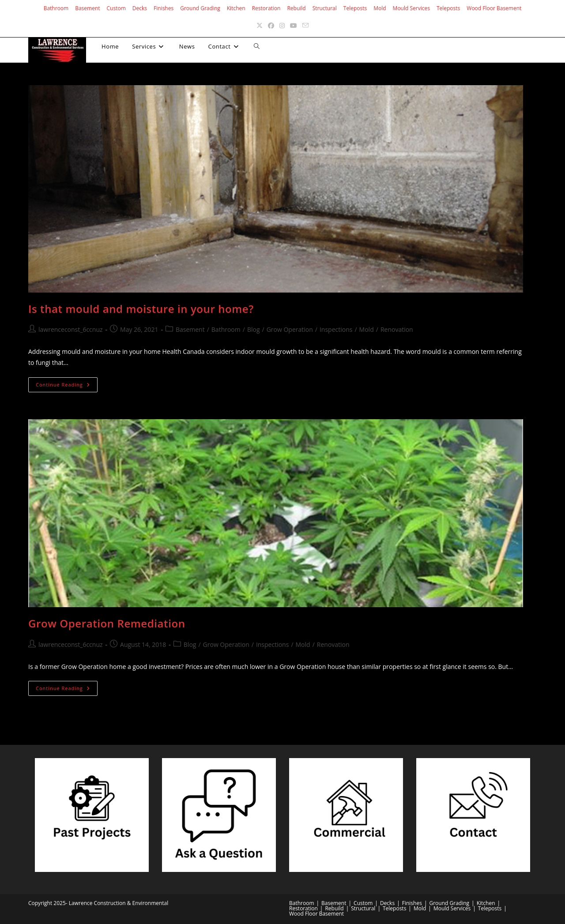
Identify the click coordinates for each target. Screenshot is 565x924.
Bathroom (56, 8)
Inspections (336, 329)
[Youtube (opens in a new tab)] (294, 25)
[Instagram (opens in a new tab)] (282, 25)
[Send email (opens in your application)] (305, 25)
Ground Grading (200, 8)
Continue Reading (67, 386)
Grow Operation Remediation (107, 623)
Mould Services (411, 8)
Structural (325, 8)
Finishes (164, 8)
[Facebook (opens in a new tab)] (271, 25)
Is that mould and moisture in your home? (141, 309)
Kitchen (236, 8)
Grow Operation (290, 329)
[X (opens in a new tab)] (260, 25)
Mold (380, 8)
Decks (140, 8)
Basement (87, 8)
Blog (254, 329)
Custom (116, 8)
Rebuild (296, 8)
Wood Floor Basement (494, 8)
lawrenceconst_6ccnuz (71, 329)
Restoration (266, 8)
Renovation (397, 329)
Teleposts (355, 8)
